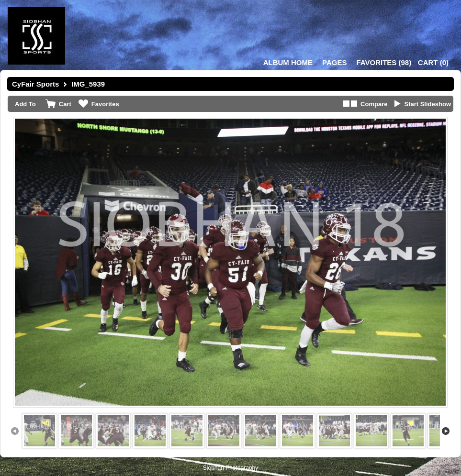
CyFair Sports (35, 84)
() (384, 62)
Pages (334, 62)
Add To (25, 104)
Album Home (288, 62)
